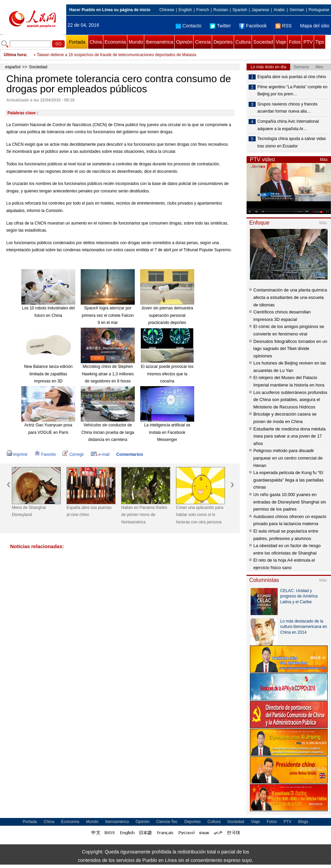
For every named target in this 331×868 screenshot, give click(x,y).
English (185, 10)
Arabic (279, 10)
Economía (115, 42)
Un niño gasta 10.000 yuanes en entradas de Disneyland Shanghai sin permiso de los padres (290, 502)
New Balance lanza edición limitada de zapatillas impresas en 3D (48, 374)
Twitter (220, 26)
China (96, 42)
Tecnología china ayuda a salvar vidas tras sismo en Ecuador (292, 142)
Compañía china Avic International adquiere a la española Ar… (288, 125)
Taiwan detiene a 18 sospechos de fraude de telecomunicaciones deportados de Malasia (117, 55)
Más (324, 160)
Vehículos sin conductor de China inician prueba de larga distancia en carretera (108, 432)
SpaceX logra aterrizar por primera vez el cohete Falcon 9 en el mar (108, 315)
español (13, 67)
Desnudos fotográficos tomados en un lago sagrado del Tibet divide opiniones (290, 349)
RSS (284, 26)
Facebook (253, 26)
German (297, 10)
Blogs (303, 822)
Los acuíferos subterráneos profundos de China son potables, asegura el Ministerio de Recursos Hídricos (290, 400)
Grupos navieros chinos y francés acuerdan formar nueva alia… (287, 108)
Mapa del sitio (315, 26)
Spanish (240, 10)
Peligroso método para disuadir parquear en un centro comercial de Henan (288, 458)
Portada (77, 42)
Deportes (223, 42)
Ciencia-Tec (167, 822)
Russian (221, 10)
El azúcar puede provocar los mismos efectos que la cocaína (167, 374)
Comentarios (130, 454)
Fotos (295, 42)
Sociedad (263, 42)
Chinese (167, 10)
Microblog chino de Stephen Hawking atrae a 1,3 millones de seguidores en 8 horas (108, 374)
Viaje (281, 42)
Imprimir (17, 454)
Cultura (243, 42)
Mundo (136, 42)
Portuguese (319, 10)
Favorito (45, 454)
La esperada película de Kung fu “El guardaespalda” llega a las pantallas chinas (288, 480)
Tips (320, 42)
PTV (308, 42)
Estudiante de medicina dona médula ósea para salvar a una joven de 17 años (289, 436)
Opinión (184, 42)
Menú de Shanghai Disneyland (29, 511)
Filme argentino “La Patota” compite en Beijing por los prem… (292, 91)
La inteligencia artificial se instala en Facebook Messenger (167, 432)
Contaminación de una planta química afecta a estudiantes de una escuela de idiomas (290, 297)
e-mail (100, 454)
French (202, 10)
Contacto (188, 26)
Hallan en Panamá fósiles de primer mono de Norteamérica (144, 515)
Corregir (73, 454)
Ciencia (203, 42)
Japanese (260, 10)
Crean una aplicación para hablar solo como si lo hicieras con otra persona (200, 515)
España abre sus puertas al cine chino (89, 511)
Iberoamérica (159, 42)
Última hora (15, 55)
